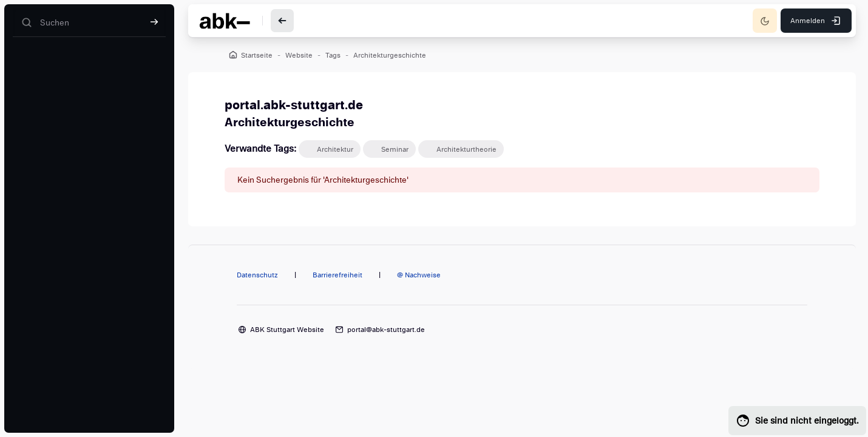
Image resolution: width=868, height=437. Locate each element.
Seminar (395, 149)
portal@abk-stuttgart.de (386, 330)
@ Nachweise (419, 275)
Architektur (335, 149)
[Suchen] (89, 23)
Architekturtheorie (466, 149)
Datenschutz (257, 275)
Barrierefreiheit (337, 275)
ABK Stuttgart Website (287, 330)
